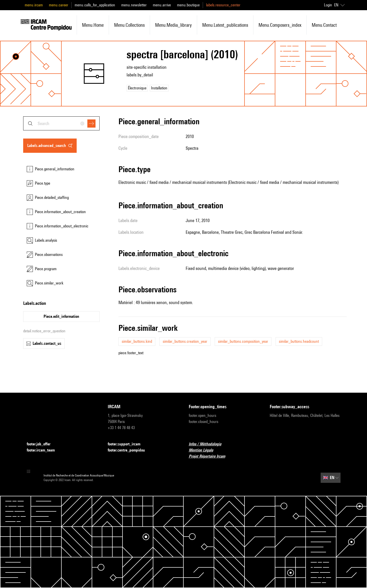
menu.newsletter (134, 5)
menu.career (59, 5)
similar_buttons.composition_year (243, 341)
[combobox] (61, 123)
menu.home (93, 25)
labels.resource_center (223, 5)
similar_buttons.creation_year (185, 341)
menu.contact (324, 25)
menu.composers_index (280, 25)
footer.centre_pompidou (129, 450)
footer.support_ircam (127, 444)
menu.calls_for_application (95, 5)
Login (328, 5)
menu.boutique (188, 5)
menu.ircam (34, 5)
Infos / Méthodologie (208, 444)
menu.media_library (173, 25)
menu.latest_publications (225, 25)
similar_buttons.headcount (299, 341)
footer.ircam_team (44, 450)
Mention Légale (204, 450)
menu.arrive (162, 5)
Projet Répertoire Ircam (210, 456)
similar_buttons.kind (137, 341)
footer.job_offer (42, 444)
